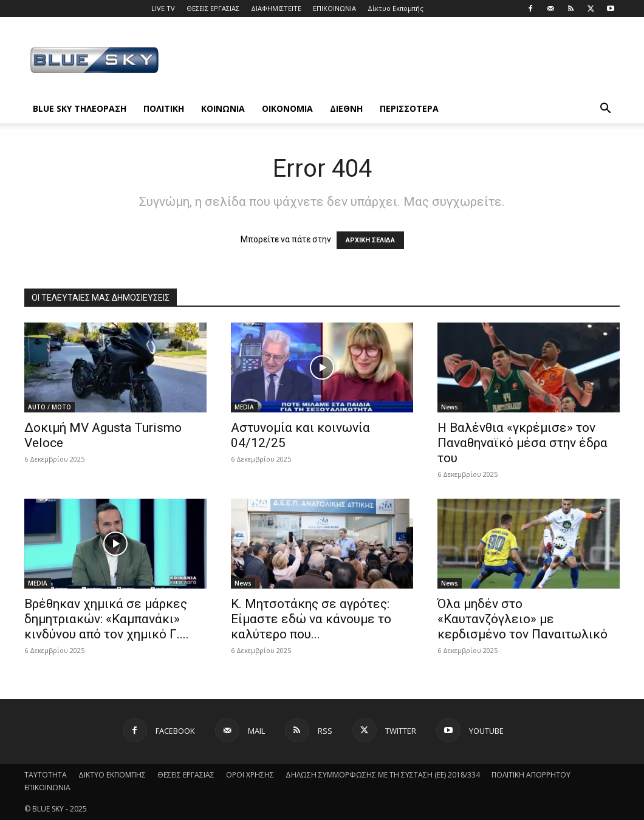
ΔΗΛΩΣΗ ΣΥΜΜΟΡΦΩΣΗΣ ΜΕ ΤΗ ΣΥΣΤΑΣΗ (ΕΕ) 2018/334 (383, 775)
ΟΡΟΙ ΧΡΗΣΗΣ (250, 775)
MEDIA (244, 407)
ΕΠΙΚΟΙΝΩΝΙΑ (334, 8)
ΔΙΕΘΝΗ (346, 108)
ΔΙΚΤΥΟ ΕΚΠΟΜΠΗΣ (112, 775)
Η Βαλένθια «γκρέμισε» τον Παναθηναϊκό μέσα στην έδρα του (522, 443)
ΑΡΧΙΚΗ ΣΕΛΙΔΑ (370, 240)
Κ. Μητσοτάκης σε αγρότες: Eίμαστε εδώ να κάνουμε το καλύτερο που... (311, 619)
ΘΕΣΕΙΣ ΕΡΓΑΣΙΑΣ (213, 8)
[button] (605, 110)
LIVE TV (163, 8)
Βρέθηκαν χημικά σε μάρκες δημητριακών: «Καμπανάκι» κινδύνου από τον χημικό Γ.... (107, 619)
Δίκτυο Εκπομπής (396, 8)
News (450, 407)
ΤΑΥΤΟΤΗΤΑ (46, 775)
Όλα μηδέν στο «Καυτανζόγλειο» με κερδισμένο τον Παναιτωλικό (522, 619)
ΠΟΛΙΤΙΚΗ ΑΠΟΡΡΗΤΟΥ (531, 775)
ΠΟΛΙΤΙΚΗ (164, 108)
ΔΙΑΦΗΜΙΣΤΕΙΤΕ (276, 8)
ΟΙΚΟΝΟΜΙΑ (287, 108)
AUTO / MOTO (50, 407)
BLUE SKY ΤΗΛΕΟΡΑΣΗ (80, 108)
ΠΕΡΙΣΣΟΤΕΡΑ (409, 108)
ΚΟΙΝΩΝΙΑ (223, 108)
